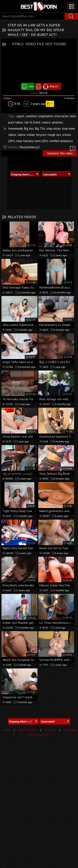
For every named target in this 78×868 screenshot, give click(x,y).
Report (54, 86)
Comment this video (61, 153)
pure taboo (16, 122)
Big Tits (40, 128)
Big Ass (29, 128)
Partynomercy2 (30, 147)
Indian (31, 135)
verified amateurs (61, 141)
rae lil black (32, 122)
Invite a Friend (27, 730)
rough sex (54, 135)
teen (73, 116)
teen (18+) (41, 141)
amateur (57, 122)
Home (7, 730)
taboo (12, 135)
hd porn (41, 135)
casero (46, 122)
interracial (61, 116)
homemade (16, 128)
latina (21, 135)
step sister (53, 128)
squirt (20, 116)
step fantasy (25, 141)
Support (50, 730)
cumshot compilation (39, 116)
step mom (68, 128)
